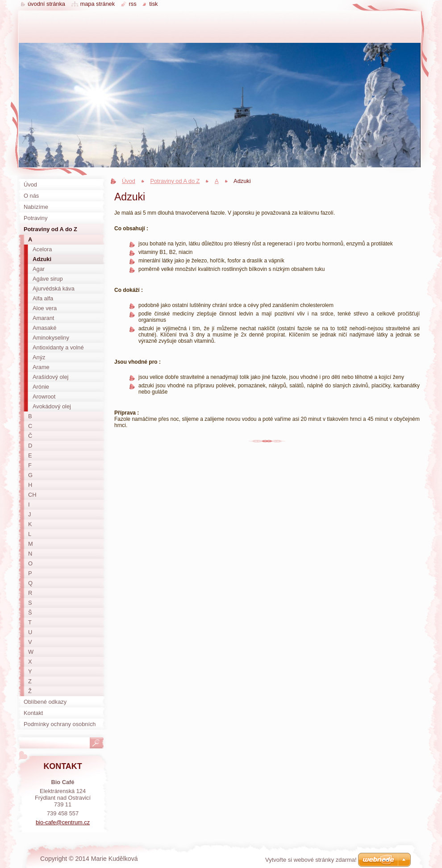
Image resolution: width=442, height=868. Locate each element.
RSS (133, 4)
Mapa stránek (98, 4)
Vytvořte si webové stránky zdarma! (311, 860)
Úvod (129, 181)
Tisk (153, 4)
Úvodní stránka (46, 4)
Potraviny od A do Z (175, 181)
